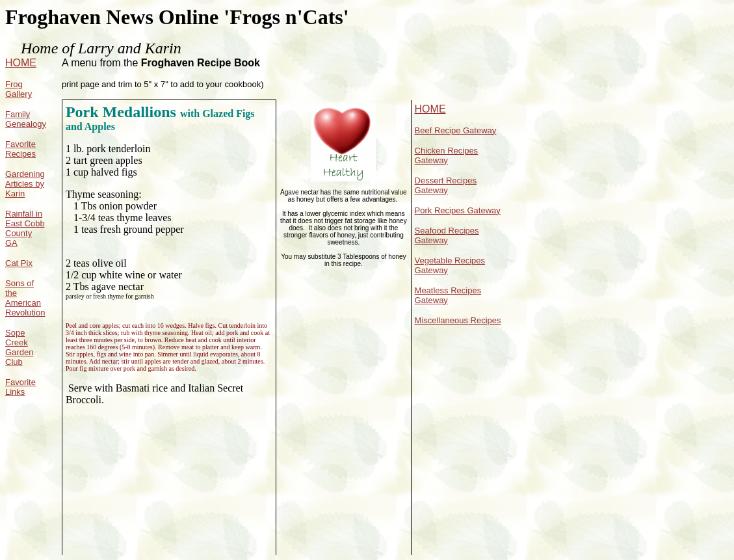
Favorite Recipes (20, 149)
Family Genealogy (26, 119)
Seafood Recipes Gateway (447, 235)
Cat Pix (19, 263)
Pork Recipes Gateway (458, 210)
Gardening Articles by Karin (25, 184)
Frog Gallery (19, 89)
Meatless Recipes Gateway (448, 295)
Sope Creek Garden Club (19, 347)
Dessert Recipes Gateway (446, 185)
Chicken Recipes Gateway (447, 155)
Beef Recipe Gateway (456, 130)
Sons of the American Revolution (25, 298)
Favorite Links (20, 387)
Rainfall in (24, 214)
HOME (21, 63)
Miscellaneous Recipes (458, 320)
